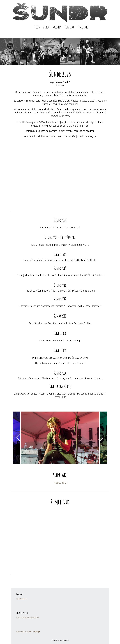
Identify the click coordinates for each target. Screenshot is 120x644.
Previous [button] (18, 438)
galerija (57, 27)
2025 (37, 27)
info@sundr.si (60, 483)
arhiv (46, 27)
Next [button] (102, 438)
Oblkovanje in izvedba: (28, 632)
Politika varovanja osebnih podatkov (28, 618)
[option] (60, 438)
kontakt (69, 27)
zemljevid (83, 27)
